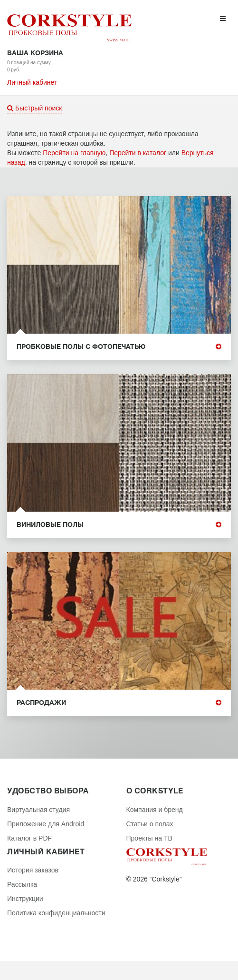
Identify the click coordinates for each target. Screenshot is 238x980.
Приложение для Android (46, 824)
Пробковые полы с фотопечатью (119, 347)
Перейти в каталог (138, 153)
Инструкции (25, 899)
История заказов (33, 870)
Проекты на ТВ (149, 838)
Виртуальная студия (38, 810)
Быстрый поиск (34, 108)
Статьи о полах (150, 824)
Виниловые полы (119, 525)
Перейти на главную (74, 153)
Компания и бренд (155, 810)
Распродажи (119, 703)
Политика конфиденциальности (56, 913)
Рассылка (22, 884)
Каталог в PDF (29, 838)
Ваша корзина (35, 53)
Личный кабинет (32, 82)
